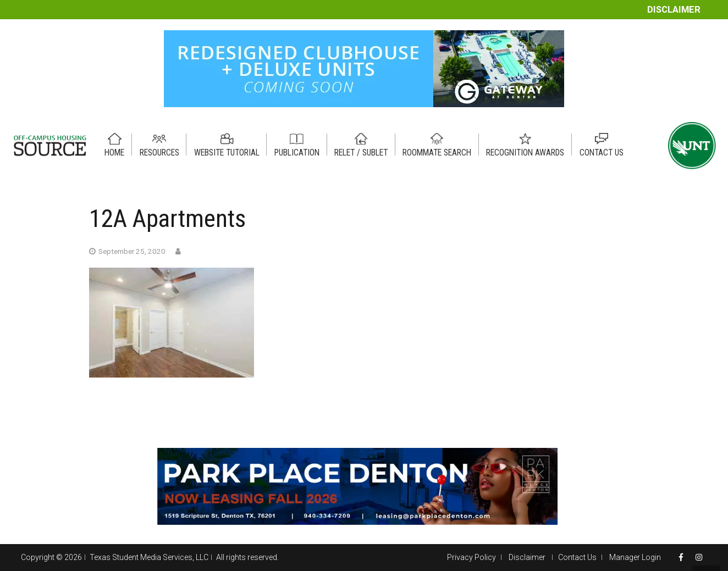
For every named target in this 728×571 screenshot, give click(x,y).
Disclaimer (674, 10)
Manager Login (635, 557)
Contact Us (577, 557)
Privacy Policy (471, 557)
